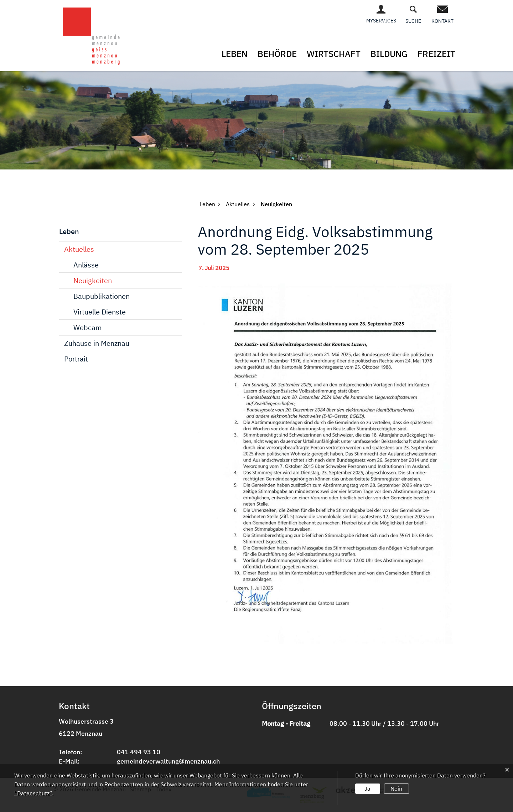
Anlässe (86, 265)
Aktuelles (79, 249)
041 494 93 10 (139, 752)
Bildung (389, 54)
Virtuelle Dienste (100, 312)
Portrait (76, 359)
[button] (207, 204)
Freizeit (436, 54)
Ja (367, 788)
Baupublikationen (102, 296)
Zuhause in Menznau (97, 343)
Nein (396, 788)
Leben (235, 54)
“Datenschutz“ (33, 793)
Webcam (87, 327)
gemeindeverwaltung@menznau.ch (168, 761)
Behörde (277, 54)
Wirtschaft (334, 54)
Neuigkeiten (93, 280)
